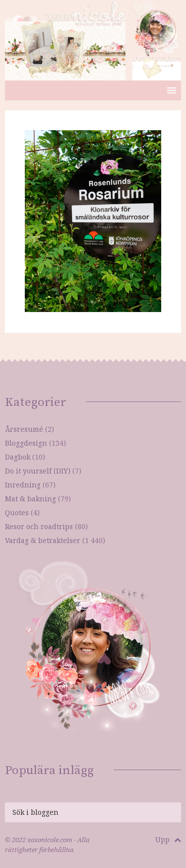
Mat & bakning (31, 499)
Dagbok (18, 457)
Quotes (17, 513)
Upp (168, 839)
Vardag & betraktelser (43, 540)
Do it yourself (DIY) (38, 471)
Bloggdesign (26, 443)
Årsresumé (24, 429)
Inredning (23, 485)
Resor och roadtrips (39, 526)
